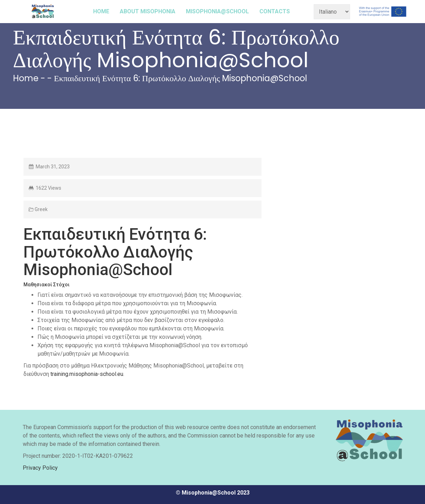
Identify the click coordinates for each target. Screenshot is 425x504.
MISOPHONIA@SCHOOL (217, 11)
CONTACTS (275, 11)
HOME (101, 11)
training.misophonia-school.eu (87, 374)
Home (26, 78)
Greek (41, 209)
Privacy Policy (40, 468)
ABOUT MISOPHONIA (148, 11)
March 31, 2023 (53, 167)
